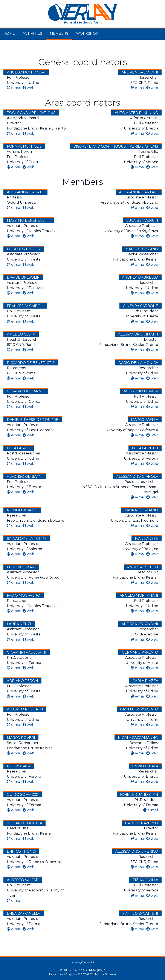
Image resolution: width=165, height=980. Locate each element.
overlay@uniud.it (83, 962)
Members (59, 34)
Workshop (87, 34)
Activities (32, 34)
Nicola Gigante (105, 974)
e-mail (16, 88)
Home (9, 34)
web (31, 88)
